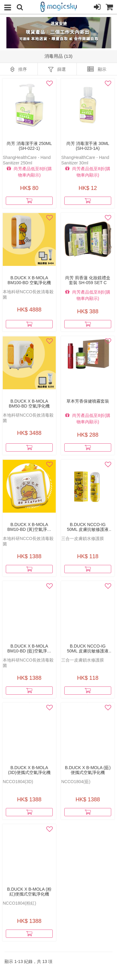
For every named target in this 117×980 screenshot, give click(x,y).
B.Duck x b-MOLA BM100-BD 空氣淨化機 (29, 280)
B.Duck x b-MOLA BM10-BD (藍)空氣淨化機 (29, 648)
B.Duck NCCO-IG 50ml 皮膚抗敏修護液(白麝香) (88, 648)
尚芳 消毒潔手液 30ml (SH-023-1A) (88, 146)
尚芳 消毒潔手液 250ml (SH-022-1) (29, 146)
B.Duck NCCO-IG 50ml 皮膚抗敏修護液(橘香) (88, 527)
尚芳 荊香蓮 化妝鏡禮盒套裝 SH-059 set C (88, 280)
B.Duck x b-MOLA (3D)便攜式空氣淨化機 (29, 770)
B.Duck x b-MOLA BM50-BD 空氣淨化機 (29, 404)
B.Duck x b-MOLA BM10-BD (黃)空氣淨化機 (29, 527)
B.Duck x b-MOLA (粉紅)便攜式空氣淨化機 (29, 892)
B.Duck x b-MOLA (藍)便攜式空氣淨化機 (88, 770)
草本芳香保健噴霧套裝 (88, 401)
